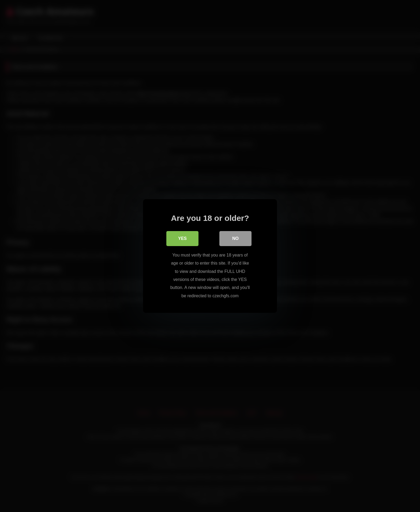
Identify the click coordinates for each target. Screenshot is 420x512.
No (235, 238)
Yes (182, 238)
